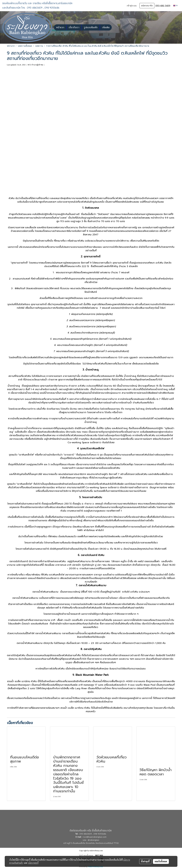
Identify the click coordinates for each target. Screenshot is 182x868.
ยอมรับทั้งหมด (161, 861)
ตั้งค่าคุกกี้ (145, 861)
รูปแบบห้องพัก (91, 27)
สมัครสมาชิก (147, 6)
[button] (114, 27)
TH (175, 6)
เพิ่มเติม (106, 27)
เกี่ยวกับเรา (74, 27)
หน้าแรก (60, 27)
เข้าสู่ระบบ (132, 6)
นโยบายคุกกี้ (33, 863)
